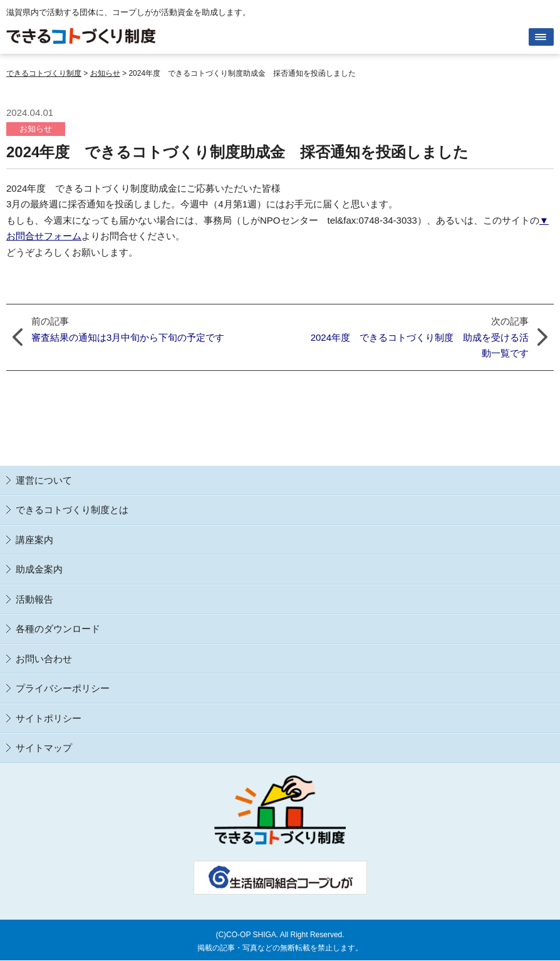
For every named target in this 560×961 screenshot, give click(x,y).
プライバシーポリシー (63, 688)
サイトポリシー (49, 718)
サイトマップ (44, 748)
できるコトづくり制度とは (72, 510)
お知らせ (36, 129)
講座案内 (34, 540)
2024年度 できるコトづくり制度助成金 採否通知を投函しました (237, 152)
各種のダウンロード (58, 629)
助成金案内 (39, 569)
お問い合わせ (44, 659)
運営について (44, 480)
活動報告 (34, 599)
